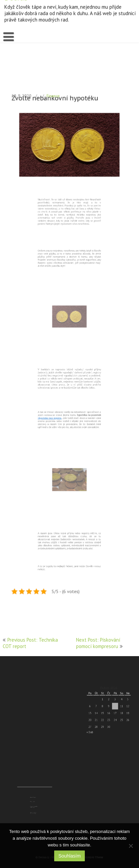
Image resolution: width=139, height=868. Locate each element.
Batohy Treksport (34, 800)
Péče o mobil (34, 802)
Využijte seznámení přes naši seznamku (34, 808)
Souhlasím (69, 856)
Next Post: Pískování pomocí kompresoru (98, 643)
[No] (131, 846)
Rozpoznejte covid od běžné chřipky (34, 805)
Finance (55, 119)
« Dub (94, 725)
